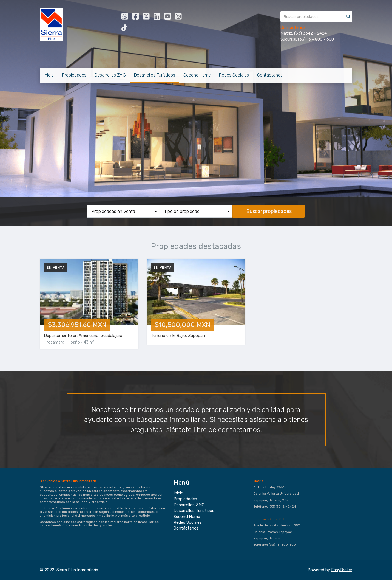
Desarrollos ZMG (110, 75)
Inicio (49, 75)
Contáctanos (270, 75)
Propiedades (74, 75)
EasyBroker (342, 570)
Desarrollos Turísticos (155, 75)
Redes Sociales (234, 75)
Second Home (197, 75)
